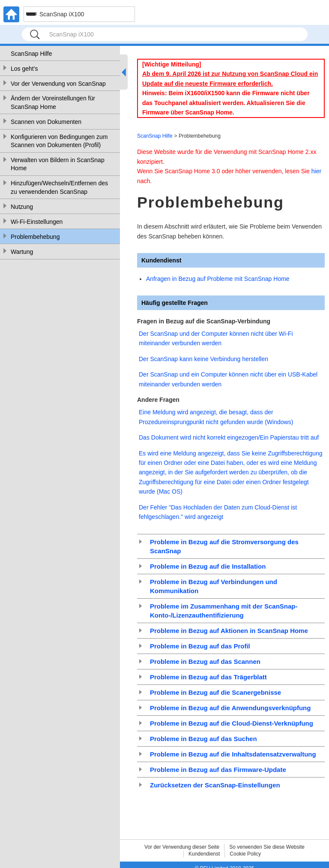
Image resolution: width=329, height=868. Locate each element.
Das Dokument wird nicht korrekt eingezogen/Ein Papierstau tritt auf (229, 437)
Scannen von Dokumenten (46, 122)
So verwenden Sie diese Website (267, 847)
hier (316, 171)
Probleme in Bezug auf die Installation (208, 566)
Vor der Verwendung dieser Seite (182, 847)
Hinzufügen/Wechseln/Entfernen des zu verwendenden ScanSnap (59, 187)
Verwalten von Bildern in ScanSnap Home (58, 164)
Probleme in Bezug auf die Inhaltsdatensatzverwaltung (233, 754)
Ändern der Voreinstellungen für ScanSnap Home (53, 102)
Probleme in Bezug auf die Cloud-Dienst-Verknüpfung (232, 723)
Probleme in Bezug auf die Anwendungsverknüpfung (230, 708)
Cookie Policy (245, 854)
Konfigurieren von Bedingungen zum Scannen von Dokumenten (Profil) (59, 141)
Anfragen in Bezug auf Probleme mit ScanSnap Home (218, 279)
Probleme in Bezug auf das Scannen (205, 662)
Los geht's (24, 69)
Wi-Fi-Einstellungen (37, 222)
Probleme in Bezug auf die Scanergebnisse (215, 692)
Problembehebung (35, 237)
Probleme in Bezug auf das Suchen (203, 739)
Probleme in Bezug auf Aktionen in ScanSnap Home (229, 631)
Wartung (22, 252)
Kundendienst (204, 854)
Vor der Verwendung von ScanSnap (58, 84)
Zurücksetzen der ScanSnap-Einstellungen (215, 785)
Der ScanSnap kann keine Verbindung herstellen (203, 359)
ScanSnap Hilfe (31, 54)
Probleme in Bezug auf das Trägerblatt (208, 677)
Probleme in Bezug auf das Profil (200, 646)
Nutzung (22, 207)
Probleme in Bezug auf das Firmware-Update (218, 770)
